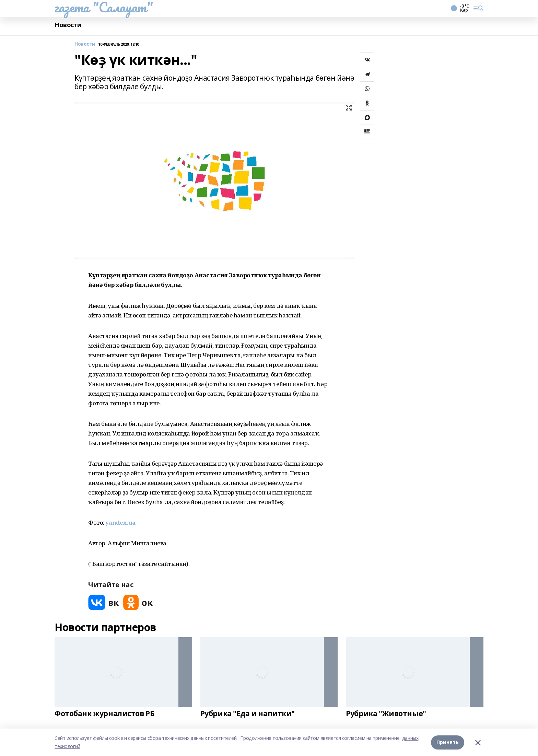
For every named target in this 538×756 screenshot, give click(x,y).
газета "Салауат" (104, 7)
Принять (448, 742)
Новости (68, 25)
